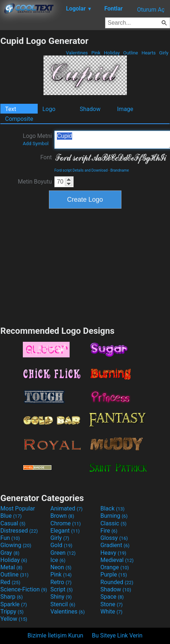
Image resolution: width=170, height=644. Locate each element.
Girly (164, 53)
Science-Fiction (24, 589)
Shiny (61, 597)
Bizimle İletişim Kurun (55, 635)
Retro (61, 582)
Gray (10, 553)
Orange (115, 567)
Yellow (14, 619)
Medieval (117, 560)
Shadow (90, 109)
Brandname (120, 170)
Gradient (115, 545)
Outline (131, 53)
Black (113, 508)
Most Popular (18, 508)
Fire (109, 531)
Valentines (77, 53)
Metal (11, 567)
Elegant (65, 531)
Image (125, 109)
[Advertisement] (85, 266)
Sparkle (14, 604)
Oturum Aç (151, 10)
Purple (114, 575)
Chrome (66, 523)
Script (62, 589)
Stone (111, 604)
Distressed (19, 531)
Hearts (148, 53)
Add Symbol (36, 143)
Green (63, 553)
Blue (11, 516)
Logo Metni (37, 139)
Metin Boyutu (35, 182)
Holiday (112, 53)
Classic (113, 523)
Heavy (113, 553)
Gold (61, 545)
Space (112, 597)
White (111, 612)
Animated (67, 508)
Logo (49, 109)
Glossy (114, 538)
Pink (96, 53)
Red (10, 582)
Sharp (12, 597)
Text (11, 109)
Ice (58, 560)
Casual (13, 523)
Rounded (117, 582)
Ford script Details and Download (81, 170)
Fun (10, 538)
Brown (62, 516)
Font (46, 157)
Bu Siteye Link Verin (117, 635)
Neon (61, 567)
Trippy (12, 612)
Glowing (16, 545)
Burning (114, 516)
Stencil (63, 604)
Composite (19, 119)
